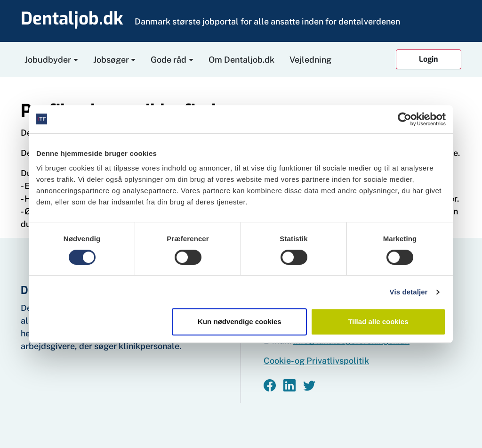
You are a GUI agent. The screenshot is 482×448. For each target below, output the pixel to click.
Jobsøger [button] (111, 60)
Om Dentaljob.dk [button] (241, 60)
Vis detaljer (409, 292)
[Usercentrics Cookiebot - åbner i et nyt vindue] (405, 119)
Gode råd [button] (169, 60)
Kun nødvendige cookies (240, 322)
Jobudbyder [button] (48, 60)
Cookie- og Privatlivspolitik (316, 361)
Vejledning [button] (310, 60)
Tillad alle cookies (378, 322)
